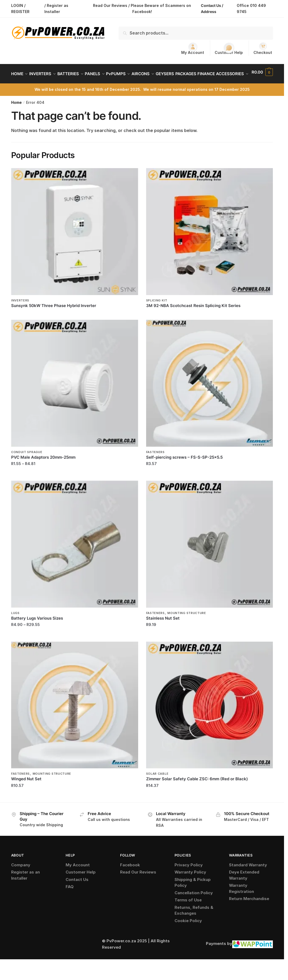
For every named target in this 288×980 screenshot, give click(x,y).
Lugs (15, 626)
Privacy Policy (189, 878)
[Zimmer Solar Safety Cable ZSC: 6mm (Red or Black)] (210, 718)
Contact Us (77, 892)
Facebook (130, 878)
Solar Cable (157, 786)
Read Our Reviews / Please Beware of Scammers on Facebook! (142, 8)
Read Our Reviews (138, 885)
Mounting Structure (187, 626)
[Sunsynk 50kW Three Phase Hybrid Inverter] (75, 244)
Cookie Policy (188, 933)
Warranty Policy (190, 885)
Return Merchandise (249, 911)
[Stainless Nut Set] (210, 557)
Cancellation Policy (194, 906)
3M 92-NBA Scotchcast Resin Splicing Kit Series (193, 318)
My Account (193, 48)
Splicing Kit (157, 313)
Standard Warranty (248, 878)
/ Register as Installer (56, 8)
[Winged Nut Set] (75, 718)
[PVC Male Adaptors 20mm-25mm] (75, 396)
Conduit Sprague (27, 465)
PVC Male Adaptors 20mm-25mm (43, 470)
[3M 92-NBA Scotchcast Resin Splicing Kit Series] (210, 244)
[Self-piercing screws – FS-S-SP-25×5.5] (210, 396)
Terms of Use (188, 913)
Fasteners (155, 465)
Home (16, 115)
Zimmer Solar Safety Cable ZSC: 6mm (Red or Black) (197, 792)
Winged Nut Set (26, 792)
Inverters (20, 313)
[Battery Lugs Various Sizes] (75, 557)
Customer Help (229, 49)
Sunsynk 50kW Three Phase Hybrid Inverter (54, 318)
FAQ (70, 899)
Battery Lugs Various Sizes (37, 631)
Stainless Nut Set (163, 631)
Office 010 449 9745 (251, 8)
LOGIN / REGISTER (20, 8)
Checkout (263, 48)
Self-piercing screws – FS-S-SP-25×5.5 (184, 470)
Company (21, 878)
